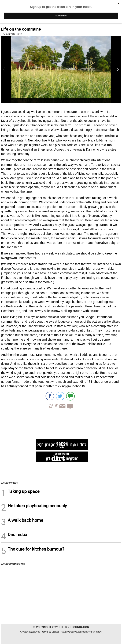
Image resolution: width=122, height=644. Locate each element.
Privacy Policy (68, 632)
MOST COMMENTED (13, 564)
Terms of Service (51, 632)
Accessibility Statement (90, 632)
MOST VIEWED (10, 483)
